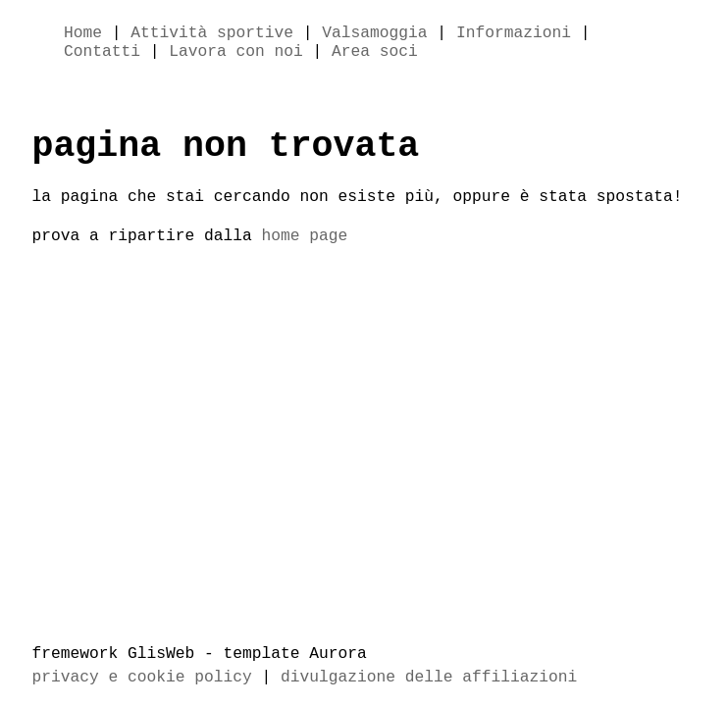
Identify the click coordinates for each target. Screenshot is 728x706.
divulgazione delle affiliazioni (429, 678)
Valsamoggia (374, 34)
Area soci (375, 56)
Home (83, 34)
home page (305, 251)
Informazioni (514, 34)
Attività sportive (212, 34)
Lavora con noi (236, 56)
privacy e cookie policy (142, 678)
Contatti (102, 56)
